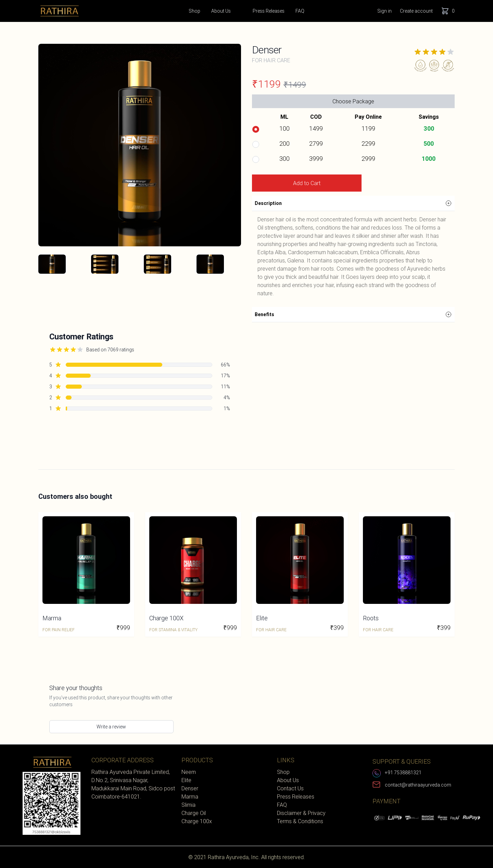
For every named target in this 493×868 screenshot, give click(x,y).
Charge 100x (197, 821)
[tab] (52, 264)
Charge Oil (194, 813)
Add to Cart (307, 183)
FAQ (300, 11)
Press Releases (269, 11)
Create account (416, 11)
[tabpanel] (140, 145)
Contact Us (290, 788)
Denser (190, 788)
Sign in (384, 11)
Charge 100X (166, 618)
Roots (371, 618)
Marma (52, 618)
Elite (262, 618)
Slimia (188, 805)
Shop (194, 15)
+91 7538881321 (403, 773)
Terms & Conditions (300, 821)
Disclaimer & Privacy (301, 813)
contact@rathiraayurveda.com (418, 785)
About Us (221, 15)
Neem (189, 772)
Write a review (111, 727)
